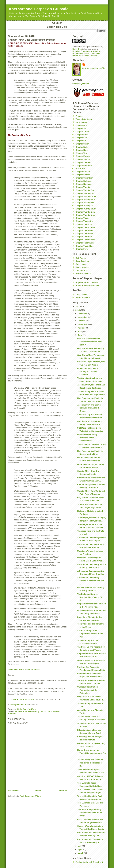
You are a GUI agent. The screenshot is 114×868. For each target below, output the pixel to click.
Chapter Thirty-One (84, 221)
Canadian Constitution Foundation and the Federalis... (88, 690)
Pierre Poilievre (83, 298)
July (80, 331)
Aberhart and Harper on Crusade (39, 9)
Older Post (62, 791)
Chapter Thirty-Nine (85, 246)
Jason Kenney (82, 267)
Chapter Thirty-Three (85, 227)
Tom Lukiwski (82, 270)
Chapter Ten (81, 153)
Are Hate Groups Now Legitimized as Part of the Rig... (90, 634)
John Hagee (81, 264)
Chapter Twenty (83, 187)
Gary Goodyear (83, 261)
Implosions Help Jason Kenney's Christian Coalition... (88, 372)
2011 (78, 306)
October (82, 321)
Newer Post (13, 791)
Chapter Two (81, 128)
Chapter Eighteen (84, 181)
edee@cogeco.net (81, 83)
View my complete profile (93, 68)
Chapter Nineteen (84, 184)
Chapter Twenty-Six (84, 206)
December (83, 314)
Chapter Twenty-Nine (85, 215)
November (83, 317)
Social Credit (46, 711)
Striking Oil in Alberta (18, 705)
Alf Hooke (19, 711)
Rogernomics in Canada (87, 282)
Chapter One (81, 125)
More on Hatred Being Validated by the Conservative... (87, 438)
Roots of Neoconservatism (88, 285)
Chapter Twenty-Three (86, 196)
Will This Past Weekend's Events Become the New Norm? (89, 342)
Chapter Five (81, 138)
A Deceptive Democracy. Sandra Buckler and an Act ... (91, 581)
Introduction (81, 122)
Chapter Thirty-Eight (85, 243)
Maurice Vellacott (83, 273)
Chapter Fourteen (84, 166)
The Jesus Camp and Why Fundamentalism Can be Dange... (89, 813)
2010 (78, 310)
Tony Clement (82, 294)
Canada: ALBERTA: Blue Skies (22, 699)
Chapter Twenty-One (85, 190)
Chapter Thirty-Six (84, 237)
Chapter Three (82, 131)
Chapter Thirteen (83, 162)
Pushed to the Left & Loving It (89, 862)
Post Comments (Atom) (31, 796)
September (83, 324)
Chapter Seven (82, 144)
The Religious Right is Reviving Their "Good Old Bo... (90, 597)
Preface (79, 116)
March (81, 853)
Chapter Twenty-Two (85, 193)
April (80, 849)
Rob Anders (81, 258)
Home (38, 791)
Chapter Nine (82, 150)
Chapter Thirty (82, 218)
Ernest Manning (32, 711)
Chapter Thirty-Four (85, 230)
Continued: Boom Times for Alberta (24, 669)
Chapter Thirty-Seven (85, 240)
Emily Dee (77, 49)
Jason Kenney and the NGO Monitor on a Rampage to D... (90, 763)
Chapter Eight (82, 147)
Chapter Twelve (83, 159)
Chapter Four (82, 135)
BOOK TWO (81, 169)
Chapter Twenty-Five (85, 203)
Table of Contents (84, 119)
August (81, 328)
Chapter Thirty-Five (84, 233)
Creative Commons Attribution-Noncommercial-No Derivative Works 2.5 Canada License (87, 53)
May (80, 846)
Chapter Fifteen (83, 172)
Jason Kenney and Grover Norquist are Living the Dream (89, 408)
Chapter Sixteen (83, 175)
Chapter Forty (82, 249)
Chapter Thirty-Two (84, 224)
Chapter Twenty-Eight (85, 212)
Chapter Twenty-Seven (86, 209)
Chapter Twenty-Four (85, 200)
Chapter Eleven (83, 156)
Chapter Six (81, 141)
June (80, 335)
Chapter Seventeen (84, 178)
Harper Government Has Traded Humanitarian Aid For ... (92, 753)
